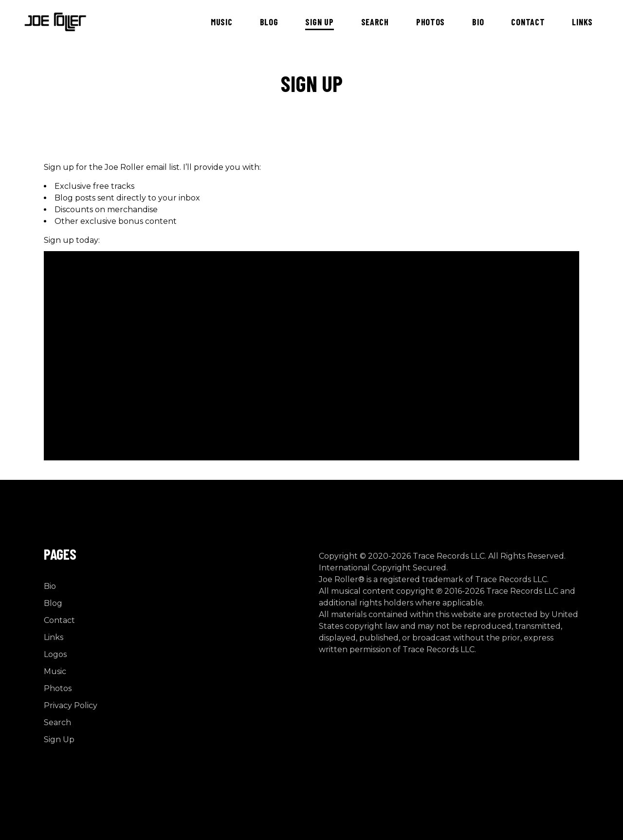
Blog (53, 603)
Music (55, 671)
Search (57, 722)
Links (54, 637)
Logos (55, 654)
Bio (50, 586)
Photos (58, 688)
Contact (59, 620)
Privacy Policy (71, 705)
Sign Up (59, 740)
